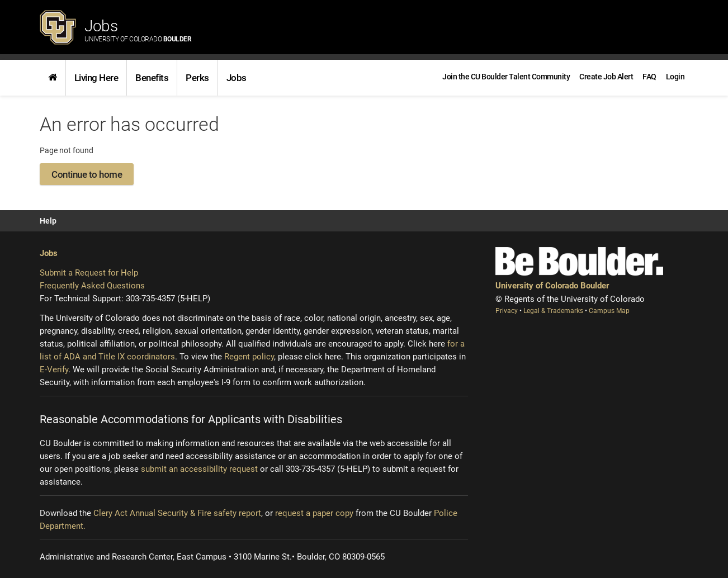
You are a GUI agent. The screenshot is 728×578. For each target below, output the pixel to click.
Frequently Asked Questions (92, 286)
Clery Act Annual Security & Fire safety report (177, 513)
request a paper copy (314, 513)
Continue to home (87, 174)
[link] (53, 78)
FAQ (649, 77)
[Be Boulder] (579, 261)
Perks (197, 78)
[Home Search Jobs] (53, 78)
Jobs (138, 30)
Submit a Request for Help (89, 273)
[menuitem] (675, 77)
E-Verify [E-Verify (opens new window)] (54, 369)
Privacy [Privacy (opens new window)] (507, 311)
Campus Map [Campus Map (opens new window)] (609, 311)
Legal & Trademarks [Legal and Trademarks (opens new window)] (554, 311)
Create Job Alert (606, 77)
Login (675, 77)
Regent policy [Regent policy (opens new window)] (249, 357)
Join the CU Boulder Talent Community (506, 77)
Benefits (152, 78)
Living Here (96, 78)
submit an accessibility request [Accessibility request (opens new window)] (199, 469)
